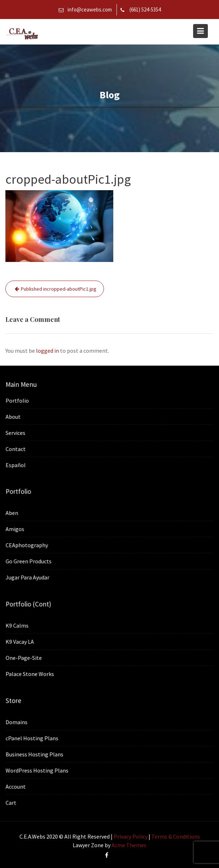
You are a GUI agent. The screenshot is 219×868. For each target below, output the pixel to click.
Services (16, 432)
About (14, 417)
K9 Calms (18, 625)
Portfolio (18, 400)
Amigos (16, 529)
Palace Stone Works (31, 674)
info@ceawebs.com (90, 10)
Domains (17, 722)
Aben (13, 513)
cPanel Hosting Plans (33, 738)
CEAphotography (28, 545)
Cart (12, 802)
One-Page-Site (24, 657)
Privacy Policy (131, 836)
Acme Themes (129, 845)
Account (16, 786)
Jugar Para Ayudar (28, 577)
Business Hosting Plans (35, 754)
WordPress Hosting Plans (38, 770)
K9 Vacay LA (20, 642)
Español (16, 464)
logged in (47, 351)
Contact (16, 449)
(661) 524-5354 (145, 10)
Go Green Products (29, 561)
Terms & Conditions (176, 836)
